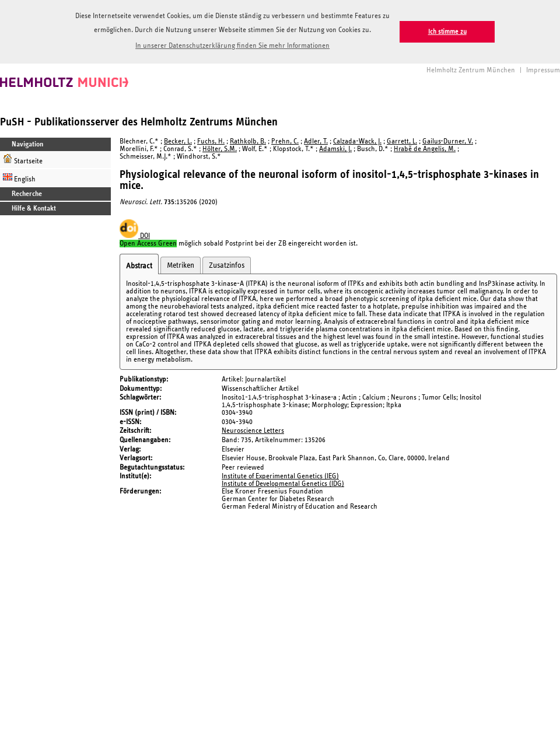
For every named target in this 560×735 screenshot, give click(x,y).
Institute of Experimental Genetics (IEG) (280, 476)
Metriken (181, 265)
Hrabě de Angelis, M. (425, 149)
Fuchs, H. (211, 141)
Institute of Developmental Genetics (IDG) (283, 484)
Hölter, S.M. (220, 149)
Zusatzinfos (227, 265)
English (19, 178)
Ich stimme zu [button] (447, 32)
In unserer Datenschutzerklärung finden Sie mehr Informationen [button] (232, 46)
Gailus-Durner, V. (448, 141)
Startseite (23, 160)
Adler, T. (316, 141)
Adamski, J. (335, 149)
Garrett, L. (402, 141)
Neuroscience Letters (253, 431)
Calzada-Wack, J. (357, 141)
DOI (135, 236)
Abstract (139, 266)
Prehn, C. (285, 141)
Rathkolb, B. (248, 141)
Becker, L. (178, 141)
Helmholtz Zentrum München (471, 70)
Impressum (543, 70)
